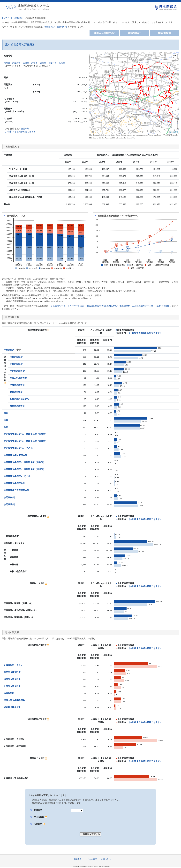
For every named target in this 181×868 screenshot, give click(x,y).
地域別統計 (19, 18)
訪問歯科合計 (10, 497)
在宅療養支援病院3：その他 (17, 476)
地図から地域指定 (104, 33)
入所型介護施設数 (12, 686)
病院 (6, 413)
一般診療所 (9, 350)
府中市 (34, 63)
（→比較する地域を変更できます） (145, 333)
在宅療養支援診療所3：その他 (18, 448)
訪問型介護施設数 (12, 672)
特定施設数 (9, 693)
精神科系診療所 (17, 406)
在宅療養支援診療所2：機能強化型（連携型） (26, 441)
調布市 (43, 63)
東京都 (7, 63)
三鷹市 (26, 63)
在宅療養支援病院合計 (14, 483)
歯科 (6, 420)
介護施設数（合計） (13, 665)
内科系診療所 (16, 357)
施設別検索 (165, 33)
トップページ (7, 18)
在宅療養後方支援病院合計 (16, 490)
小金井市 (53, 63)
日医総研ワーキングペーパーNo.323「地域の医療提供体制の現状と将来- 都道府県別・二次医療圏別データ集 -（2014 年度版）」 (111, 306)
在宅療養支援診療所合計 (15, 455)
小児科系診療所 (17, 371)
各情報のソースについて (56, 27)
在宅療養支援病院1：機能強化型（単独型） (24, 462)
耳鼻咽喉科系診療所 (19, 399)
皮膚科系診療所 (17, 385)
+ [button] (175, 122)
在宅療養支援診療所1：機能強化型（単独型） (26, 434)
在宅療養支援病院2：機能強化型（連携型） (24, 469)
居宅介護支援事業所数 (14, 700)
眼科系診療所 (16, 392)
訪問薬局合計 (10, 504)
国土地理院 (174, 132)
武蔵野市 (16, 63)
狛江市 (62, 63)
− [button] (175, 126)
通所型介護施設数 (12, 679)
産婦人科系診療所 (18, 378)
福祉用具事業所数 (12, 707)
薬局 (6, 427)
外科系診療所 (16, 364)
